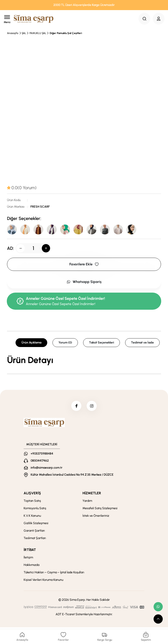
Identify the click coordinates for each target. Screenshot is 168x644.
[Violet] (54, 230)
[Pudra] (110, 230)
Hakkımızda (31, 566)
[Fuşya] (82, 230)
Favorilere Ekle (84, 265)
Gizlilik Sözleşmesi (36, 525)
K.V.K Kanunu (32, 517)
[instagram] (92, 407)
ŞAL (24, 33)
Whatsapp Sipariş (84, 282)
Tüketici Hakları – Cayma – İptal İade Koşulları (54, 574)
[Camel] (40, 230)
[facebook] (76, 407)
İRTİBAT (30, 551)
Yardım (87, 502)
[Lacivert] (96, 230)
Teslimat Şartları (35, 540)
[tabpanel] (84, 361)
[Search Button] (144, 19)
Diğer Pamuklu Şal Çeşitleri (66, 33)
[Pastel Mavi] (12, 230)
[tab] (22, 188)
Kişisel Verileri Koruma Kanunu (43, 581)
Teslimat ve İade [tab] (142, 343)
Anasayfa (13, 33)
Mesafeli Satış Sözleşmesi (100, 510)
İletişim (28, 559)
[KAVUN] (26, 230)
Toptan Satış (32, 502)
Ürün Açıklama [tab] (31, 343)
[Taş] (124, 230)
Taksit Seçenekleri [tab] (101, 343)
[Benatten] (68, 230)
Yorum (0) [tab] (65, 343)
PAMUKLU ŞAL (38, 33)
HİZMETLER (92, 495)
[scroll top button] (158, 619)
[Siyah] (138, 230)
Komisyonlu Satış (35, 510)
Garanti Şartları (34, 532)
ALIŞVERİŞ (32, 495)
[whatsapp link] (158, 607)
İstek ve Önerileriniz (96, 517)
